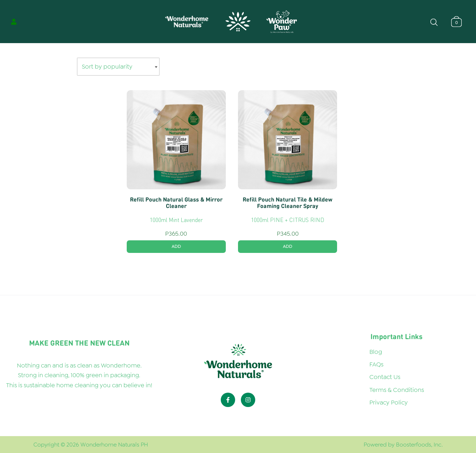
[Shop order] (118, 67)
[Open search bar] (434, 22)
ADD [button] (176, 246)
